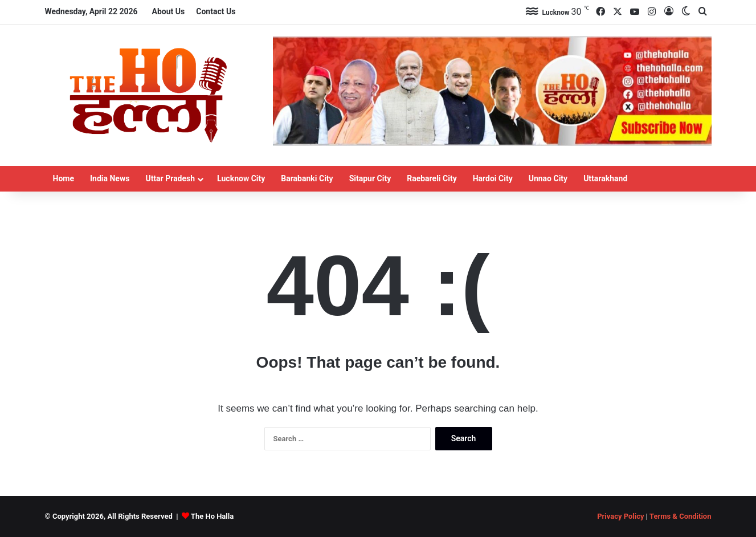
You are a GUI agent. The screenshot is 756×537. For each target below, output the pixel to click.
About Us (169, 11)
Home (64, 178)
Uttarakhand (605, 178)
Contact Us (216, 11)
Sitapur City (370, 178)
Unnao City (548, 178)
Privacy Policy (620, 516)
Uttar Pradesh (170, 178)
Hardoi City (493, 178)
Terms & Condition (681, 516)
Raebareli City (432, 178)
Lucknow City (241, 178)
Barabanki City (307, 178)
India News (110, 178)
